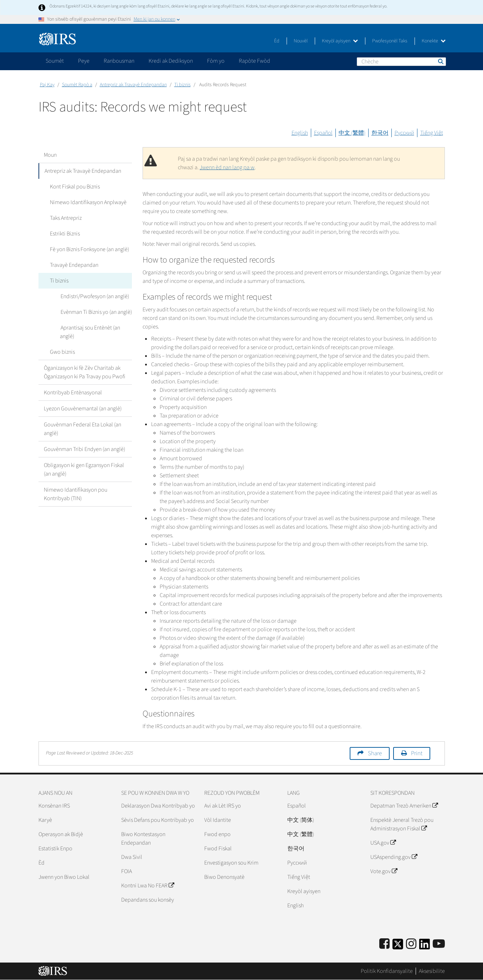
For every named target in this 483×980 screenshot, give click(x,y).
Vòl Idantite (218, 820)
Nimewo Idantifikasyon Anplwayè (88, 202)
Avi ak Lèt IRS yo (223, 806)
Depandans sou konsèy (148, 900)
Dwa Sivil (132, 857)
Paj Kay (47, 85)
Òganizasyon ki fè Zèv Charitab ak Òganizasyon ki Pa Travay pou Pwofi (85, 372)
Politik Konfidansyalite (387, 971)
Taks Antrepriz (65, 218)
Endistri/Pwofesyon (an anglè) (94, 296)
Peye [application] (84, 61)
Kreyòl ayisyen (340, 41)
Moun (50, 155)
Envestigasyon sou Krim (231, 863)
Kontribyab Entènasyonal (73, 393)
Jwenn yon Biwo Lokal (64, 877)
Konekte (434, 41)
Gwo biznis (62, 352)
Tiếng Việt (432, 133)
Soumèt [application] (55, 61)
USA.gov (383, 843)
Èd (277, 41)
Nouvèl (301, 41)
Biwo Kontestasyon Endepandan (143, 839)
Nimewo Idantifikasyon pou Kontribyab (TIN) (76, 494)
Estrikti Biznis (64, 234)
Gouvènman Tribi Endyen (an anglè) (84, 449)
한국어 (380, 133)
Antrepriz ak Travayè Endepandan (133, 85)
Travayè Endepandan (73, 265)
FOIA (127, 871)
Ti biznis (183, 85)
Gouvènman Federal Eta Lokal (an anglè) (83, 429)
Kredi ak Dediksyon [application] (171, 61)
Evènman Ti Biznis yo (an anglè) (96, 312)
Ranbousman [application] (119, 61)
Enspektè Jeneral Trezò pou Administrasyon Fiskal (402, 824)
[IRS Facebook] (384, 944)
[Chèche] (401, 62)
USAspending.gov (394, 857)
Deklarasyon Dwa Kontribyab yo (158, 806)
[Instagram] (411, 944)
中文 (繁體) (352, 133)
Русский (404, 133)
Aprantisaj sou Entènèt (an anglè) (90, 332)
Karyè (45, 820)
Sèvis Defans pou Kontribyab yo (158, 820)
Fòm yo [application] (216, 61)
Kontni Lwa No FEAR (148, 886)
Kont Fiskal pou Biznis (74, 187)
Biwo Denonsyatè (224, 877)
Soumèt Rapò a (77, 85)
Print (417, 753)
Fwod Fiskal (218, 849)
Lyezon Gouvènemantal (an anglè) (83, 409)
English (300, 133)
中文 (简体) (301, 820)
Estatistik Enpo (55, 849)
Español (323, 133)
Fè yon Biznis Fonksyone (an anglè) (89, 249)
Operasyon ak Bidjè (61, 834)
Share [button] (375, 753)
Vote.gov (384, 871)
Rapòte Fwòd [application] (255, 61)
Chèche (440, 61)
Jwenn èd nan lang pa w (227, 167)
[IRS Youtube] (439, 944)
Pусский (297, 863)
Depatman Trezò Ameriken (404, 806)
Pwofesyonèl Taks (390, 41)
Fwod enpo (217, 834)
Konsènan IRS (54, 806)
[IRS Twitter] (398, 946)
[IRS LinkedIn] (425, 946)
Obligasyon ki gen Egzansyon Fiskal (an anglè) (84, 470)
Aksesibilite (432, 971)
